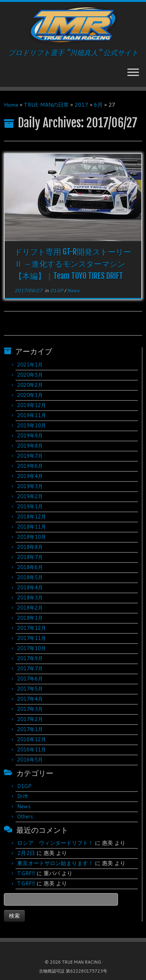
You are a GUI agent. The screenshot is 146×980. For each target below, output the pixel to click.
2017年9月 (30, 658)
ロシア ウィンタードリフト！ (55, 843)
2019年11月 (32, 415)
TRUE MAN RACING (82, 962)
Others (25, 816)
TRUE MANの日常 (46, 105)
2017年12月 (32, 628)
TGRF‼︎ (26, 873)
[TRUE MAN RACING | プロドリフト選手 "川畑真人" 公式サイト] (73, 25)
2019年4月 (30, 476)
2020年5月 (30, 375)
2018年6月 (30, 567)
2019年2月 (30, 496)
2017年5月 (30, 689)
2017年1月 (30, 729)
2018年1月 (30, 618)
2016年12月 (32, 739)
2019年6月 (30, 466)
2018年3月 (30, 598)
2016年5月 (30, 760)
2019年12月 (32, 405)
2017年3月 (30, 709)
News (73, 290)
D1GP (57, 290)
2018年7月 (30, 557)
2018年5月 (30, 577)
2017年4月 (30, 699)
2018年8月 (30, 547)
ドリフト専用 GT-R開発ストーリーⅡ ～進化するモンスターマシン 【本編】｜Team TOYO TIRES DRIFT (73, 264)
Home (11, 105)
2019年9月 (30, 435)
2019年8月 (30, 446)
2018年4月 (30, 587)
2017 (81, 105)
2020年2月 (30, 385)
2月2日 (26, 853)
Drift (23, 796)
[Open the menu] (133, 73)
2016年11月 (32, 749)
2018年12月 (32, 516)
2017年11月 (32, 638)
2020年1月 (30, 395)
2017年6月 (30, 679)
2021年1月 (30, 365)
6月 (98, 105)
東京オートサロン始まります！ (55, 863)
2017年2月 (30, 719)
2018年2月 (30, 608)
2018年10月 (32, 537)
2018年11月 (32, 527)
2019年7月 (30, 456)
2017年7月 (30, 668)
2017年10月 (32, 648)
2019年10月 (32, 425)
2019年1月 (30, 506)
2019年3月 (30, 486)
